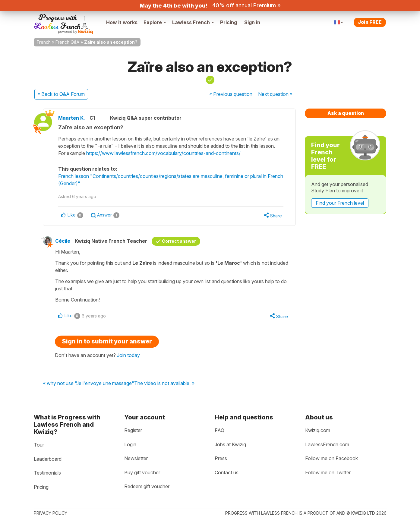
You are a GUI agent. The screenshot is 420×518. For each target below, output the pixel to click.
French (44, 42)
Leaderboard (48, 459)
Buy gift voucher (142, 472)
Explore (155, 22)
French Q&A (67, 42)
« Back (61, 94)
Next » (275, 94)
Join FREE (370, 22)
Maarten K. (72, 118)
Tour (39, 445)
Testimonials (47, 473)
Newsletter (136, 458)
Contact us (227, 472)
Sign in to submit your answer (107, 341)
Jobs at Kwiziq (230, 444)
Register (133, 430)
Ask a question (346, 113)
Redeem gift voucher (147, 486)
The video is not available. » (164, 384)
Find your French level (340, 203)
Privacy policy (51, 513)
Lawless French (193, 22)
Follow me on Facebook (332, 458)
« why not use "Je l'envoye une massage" (88, 384)
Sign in (252, 22)
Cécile (63, 241)
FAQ (219, 430)
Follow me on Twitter (328, 472)
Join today (128, 355)
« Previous (231, 94)
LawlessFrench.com (327, 444)
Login (130, 444)
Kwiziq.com (318, 430)
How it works (122, 22)
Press (221, 458)
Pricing (229, 22)
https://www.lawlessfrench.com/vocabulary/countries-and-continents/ (163, 153)
